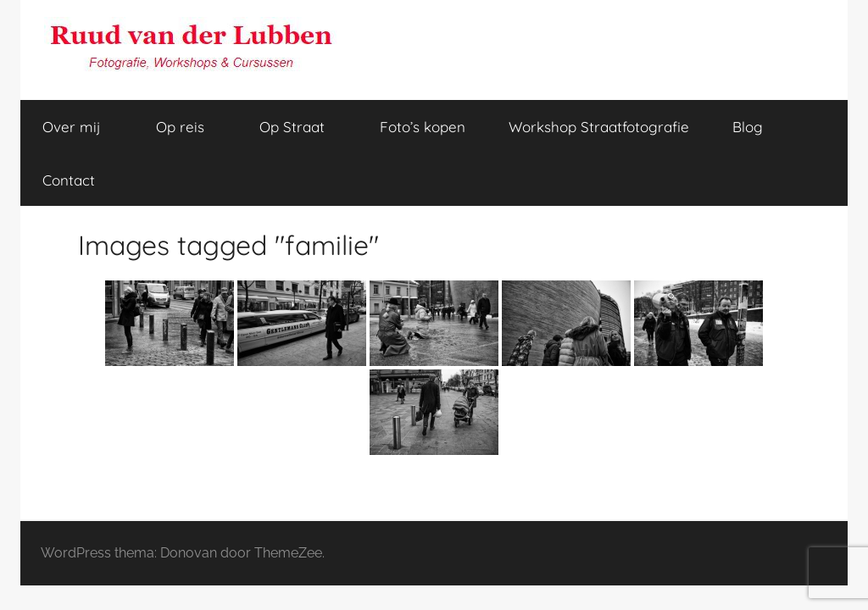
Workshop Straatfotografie (599, 127)
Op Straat (301, 127)
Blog (748, 127)
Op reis (189, 127)
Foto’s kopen (423, 127)
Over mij (81, 127)
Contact (69, 180)
